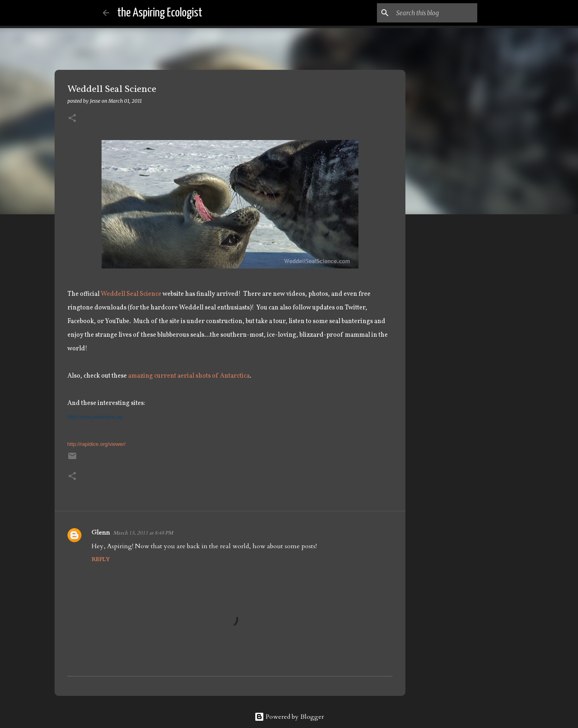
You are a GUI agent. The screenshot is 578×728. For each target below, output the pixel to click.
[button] (72, 119)
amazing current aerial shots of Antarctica (189, 376)
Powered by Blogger (289, 717)
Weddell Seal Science (131, 294)
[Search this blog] (435, 13)
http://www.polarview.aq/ (95, 417)
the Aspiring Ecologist (160, 13)
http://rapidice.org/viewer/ (97, 444)
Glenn (101, 533)
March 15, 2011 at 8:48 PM (143, 533)
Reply (101, 559)
